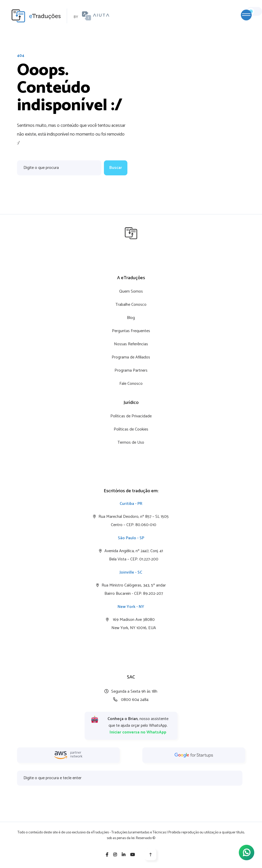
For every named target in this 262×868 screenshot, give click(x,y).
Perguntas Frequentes (131, 331)
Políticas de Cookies (131, 429)
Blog (131, 318)
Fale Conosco (131, 384)
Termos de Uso (131, 443)
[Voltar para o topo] (151, 855)
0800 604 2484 (131, 700)
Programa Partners (131, 370)
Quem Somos (131, 291)
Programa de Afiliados (131, 357)
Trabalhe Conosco (131, 305)
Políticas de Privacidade (131, 416)
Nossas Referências (131, 344)
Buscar (116, 168)
